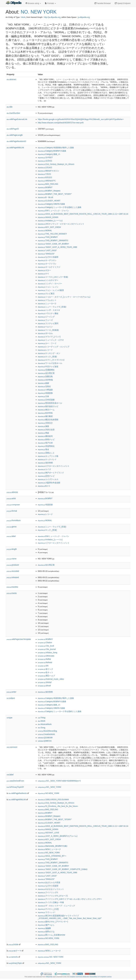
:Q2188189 (45, 738)
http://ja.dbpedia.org (52, 17)
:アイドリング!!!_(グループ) (53, 896)
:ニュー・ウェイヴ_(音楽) (52, 307)
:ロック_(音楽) (47, 357)
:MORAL (45, 231)
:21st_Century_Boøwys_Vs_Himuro (56, 164)
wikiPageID (13, 129)
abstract (11, 79)
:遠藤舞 (44, 928)
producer (13, 565)
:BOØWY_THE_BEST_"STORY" (55, 194)
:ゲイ (43, 274)
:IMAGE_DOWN (48, 217)
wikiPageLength (15, 135)
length (12, 549)
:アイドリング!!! (48, 892)
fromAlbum (14, 520)
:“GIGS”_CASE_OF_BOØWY (53, 244)
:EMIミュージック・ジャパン (53, 211)
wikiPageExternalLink (17, 119)
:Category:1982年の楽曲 (51, 204)
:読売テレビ (46, 476)
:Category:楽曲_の (49, 154)
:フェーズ (45, 320)
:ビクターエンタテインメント (54, 466)
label (11, 536)
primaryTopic (15, 963)
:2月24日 (45, 167)
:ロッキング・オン (49, 353)
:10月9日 (45, 161)
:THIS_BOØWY (48, 237)
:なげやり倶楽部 (48, 257)
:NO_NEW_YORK (49, 853)
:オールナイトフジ (49, 267)
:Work (42, 721)
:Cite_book (46, 646)
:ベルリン (45, 327)
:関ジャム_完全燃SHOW (52, 935)
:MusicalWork (45, 724)
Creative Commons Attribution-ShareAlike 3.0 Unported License (91, 977)
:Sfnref (44, 686)
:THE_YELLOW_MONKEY (52, 234)
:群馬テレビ (46, 440)
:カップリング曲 (48, 456)
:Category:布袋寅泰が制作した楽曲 (56, 148)
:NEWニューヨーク (49, 849)
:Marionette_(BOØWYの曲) (53, 846)
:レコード (45, 350)
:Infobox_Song (48, 652)
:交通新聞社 (46, 370)
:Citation (45, 643)
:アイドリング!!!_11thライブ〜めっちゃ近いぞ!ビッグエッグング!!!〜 (70, 899)
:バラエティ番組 (48, 313)
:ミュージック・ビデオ (51, 340)
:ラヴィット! (46, 912)
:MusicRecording (47, 731)
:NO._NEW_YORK (49, 787)
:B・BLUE (46, 197)
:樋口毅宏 (45, 416)
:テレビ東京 (46, 294)
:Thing (42, 718)
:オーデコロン (47, 260)
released (13, 577)
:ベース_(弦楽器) (48, 330)
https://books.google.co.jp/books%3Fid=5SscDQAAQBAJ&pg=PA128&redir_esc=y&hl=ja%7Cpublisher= (81, 119)
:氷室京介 (45, 423)
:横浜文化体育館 (48, 420)
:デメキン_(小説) (48, 909)
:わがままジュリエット (51, 889)
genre (12, 527)
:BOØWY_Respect (49, 191)
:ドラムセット (47, 300)
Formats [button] (50, 3)
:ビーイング (46, 317)
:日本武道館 (46, 400)
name (11, 559)
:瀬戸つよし (46, 925)
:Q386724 (45, 741)
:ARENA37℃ (47, 181)
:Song (42, 728)
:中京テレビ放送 (48, 367)
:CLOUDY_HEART (49, 201)
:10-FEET (45, 158)
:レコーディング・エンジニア (54, 347)
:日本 (43, 396)
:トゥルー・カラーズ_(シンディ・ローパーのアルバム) (64, 297)
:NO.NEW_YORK (49, 793)
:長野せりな (46, 932)
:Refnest (45, 662)
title (10, 107)
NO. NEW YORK (39, 12)
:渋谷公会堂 (46, 430)
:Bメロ (44, 486)
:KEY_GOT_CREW (49, 227)
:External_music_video (51, 679)
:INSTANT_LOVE (48, 833)
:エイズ (44, 469)
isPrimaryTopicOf (15, 787)
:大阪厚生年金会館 (49, 483)
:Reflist (44, 659)
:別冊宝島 (45, 376)
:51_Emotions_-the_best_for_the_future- (58, 806)
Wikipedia (49, 977)
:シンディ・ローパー (50, 284)
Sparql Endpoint (123, 3)
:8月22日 (45, 177)
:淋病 (43, 426)
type (9, 718)
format (12, 511)
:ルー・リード (47, 343)
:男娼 (43, 433)
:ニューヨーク (47, 303)
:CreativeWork (46, 734)
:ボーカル (45, 333)
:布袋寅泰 (45, 393)
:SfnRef (45, 682)
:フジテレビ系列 (48, 323)
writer (11, 692)
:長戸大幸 (45, 443)
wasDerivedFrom (15, 781)
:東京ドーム (46, 410)
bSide (13, 944)
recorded (13, 571)
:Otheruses (46, 656)
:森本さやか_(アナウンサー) (53, 922)
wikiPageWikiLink (15, 148)
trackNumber (13, 113)
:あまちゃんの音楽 (49, 882)
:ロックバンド (47, 459)
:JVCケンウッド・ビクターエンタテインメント (61, 224)
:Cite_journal (47, 649)
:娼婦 (43, 383)
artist (11, 498)
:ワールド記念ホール (50, 363)
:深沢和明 (45, 463)
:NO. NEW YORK (51, 957)
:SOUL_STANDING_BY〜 (52, 856)
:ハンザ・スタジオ (49, 310)
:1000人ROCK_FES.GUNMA (53, 800)
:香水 (43, 449)
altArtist (12, 492)
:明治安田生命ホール (50, 403)
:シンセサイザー (48, 280)
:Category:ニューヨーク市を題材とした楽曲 (60, 207)
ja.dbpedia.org (84, 17)
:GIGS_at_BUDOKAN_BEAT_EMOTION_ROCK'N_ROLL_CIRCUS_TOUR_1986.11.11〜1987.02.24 (83, 214)
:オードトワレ (47, 264)
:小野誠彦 (45, 390)
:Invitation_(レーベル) (50, 221)
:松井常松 (45, 413)
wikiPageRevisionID (16, 141)
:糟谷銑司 (45, 436)
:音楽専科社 (46, 446)
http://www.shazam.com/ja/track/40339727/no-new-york (61, 123)
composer (13, 505)
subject (11, 698)
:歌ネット (45, 672)
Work (23, 17)
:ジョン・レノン (48, 287)
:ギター (44, 270)
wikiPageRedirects (18, 793)
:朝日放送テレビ (48, 406)
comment (12, 747)
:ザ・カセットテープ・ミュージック (56, 906)
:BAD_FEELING (48, 184)
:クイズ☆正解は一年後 (51, 902)
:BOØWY (45, 187)
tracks (12, 593)
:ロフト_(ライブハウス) (51, 360)
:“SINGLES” (46, 254)
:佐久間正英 (46, 373)
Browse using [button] (33, 3)
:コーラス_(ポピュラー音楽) (53, 277)
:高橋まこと (46, 453)
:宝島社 (44, 386)
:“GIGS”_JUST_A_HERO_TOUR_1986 (57, 247)
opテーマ (15, 951)
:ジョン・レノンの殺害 (51, 290)
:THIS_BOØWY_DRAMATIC (53, 240)
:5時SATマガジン (48, 171)
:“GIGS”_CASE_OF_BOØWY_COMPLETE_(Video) (63, 869)
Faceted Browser (103, 3)
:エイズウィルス (48, 479)
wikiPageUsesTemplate (19, 639)
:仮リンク (45, 669)
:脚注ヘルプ (46, 676)
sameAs (13, 957)
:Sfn (43, 666)
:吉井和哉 (45, 380)
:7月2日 (44, 174)
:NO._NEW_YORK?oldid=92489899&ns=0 (59, 781)
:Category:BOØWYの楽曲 (52, 151)
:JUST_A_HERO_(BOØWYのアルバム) (58, 836)
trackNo (12, 587)
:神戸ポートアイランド (51, 473)
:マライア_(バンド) (49, 337)
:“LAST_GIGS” (47, 250)
